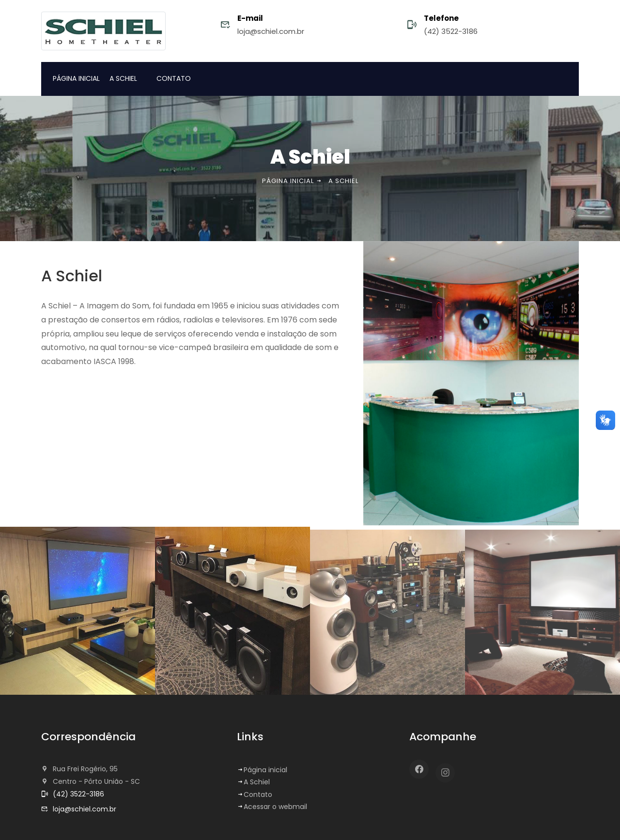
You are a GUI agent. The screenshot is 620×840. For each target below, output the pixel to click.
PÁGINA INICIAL (76, 78)
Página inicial (292, 181)
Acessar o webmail (272, 807)
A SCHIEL (123, 78)
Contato (255, 794)
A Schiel (253, 782)
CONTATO (174, 78)
